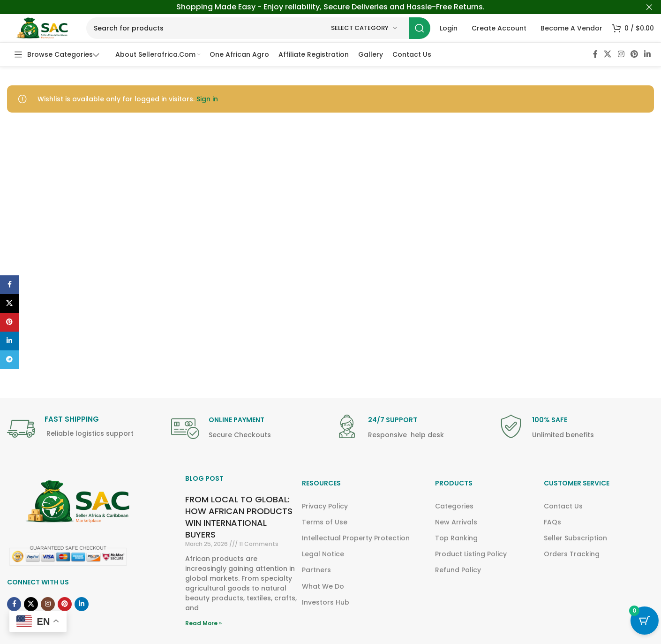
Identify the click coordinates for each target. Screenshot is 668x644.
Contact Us (563, 506)
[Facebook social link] (595, 54)
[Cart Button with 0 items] (645, 621)
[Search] (259, 28)
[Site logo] (42, 28)
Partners (316, 570)
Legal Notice (323, 554)
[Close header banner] (649, 7)
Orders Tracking (572, 554)
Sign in (207, 99)
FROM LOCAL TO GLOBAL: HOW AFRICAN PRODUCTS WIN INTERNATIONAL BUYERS (239, 517)
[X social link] (608, 54)
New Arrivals (456, 522)
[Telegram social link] (9, 360)
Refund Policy (458, 570)
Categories (454, 506)
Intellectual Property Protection (356, 538)
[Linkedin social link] (648, 54)
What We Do (323, 586)
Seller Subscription (575, 538)
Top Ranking (456, 538)
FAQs (552, 522)
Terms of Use (325, 522)
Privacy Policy (325, 506)
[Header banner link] (330, 7)
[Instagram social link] (621, 54)
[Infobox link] (84, 429)
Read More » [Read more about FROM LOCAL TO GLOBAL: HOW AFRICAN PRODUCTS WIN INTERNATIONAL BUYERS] (203, 623)
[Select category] (364, 28)
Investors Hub (326, 602)
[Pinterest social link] (634, 54)
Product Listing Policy (471, 554)
